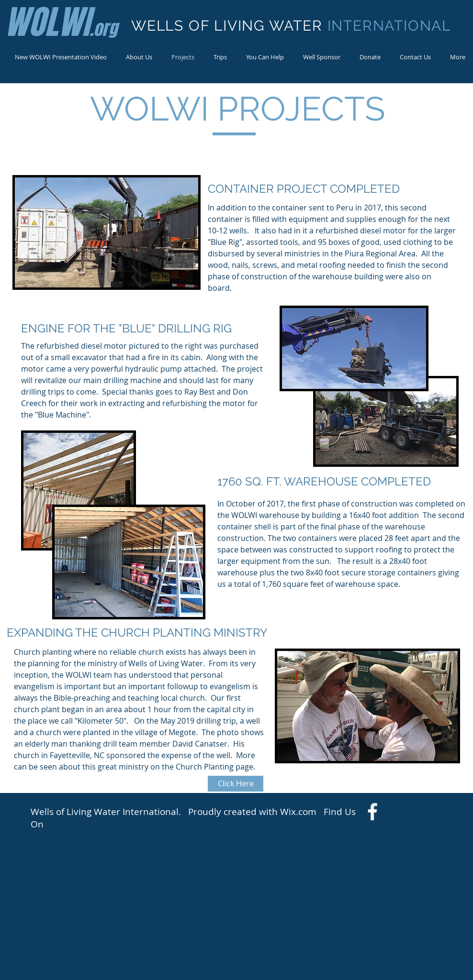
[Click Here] (236, 784)
